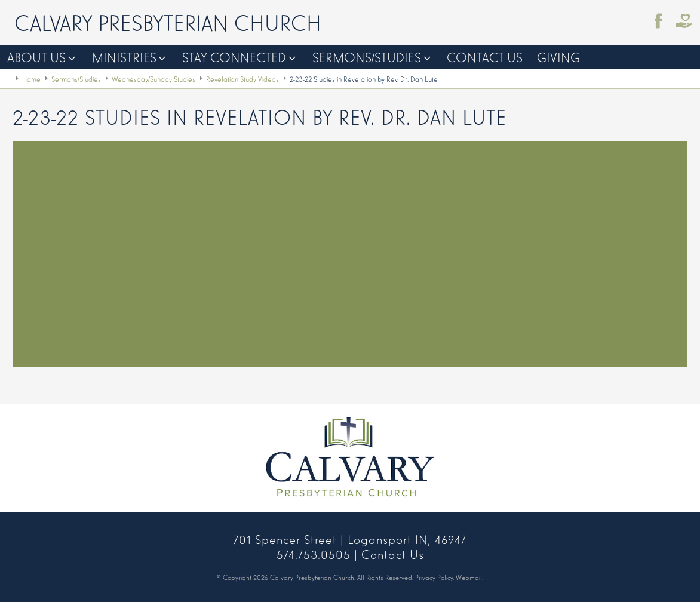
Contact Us (485, 56)
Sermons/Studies (367, 56)
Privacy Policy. (435, 577)
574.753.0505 (314, 554)
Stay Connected (234, 56)
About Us (36, 56)
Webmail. (469, 577)
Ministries (124, 56)
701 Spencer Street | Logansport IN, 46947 (350, 539)
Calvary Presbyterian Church (168, 21)
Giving (558, 56)
